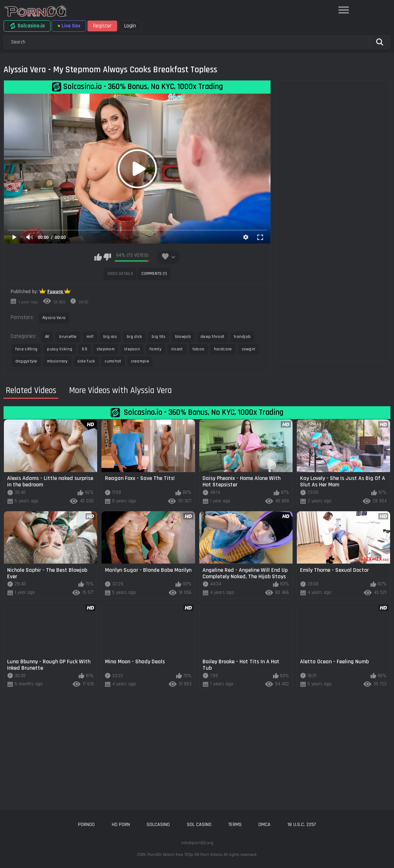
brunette (68, 337)
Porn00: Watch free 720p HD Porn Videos (185, 855)
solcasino (158, 825)
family (156, 349)
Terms (235, 825)
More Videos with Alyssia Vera (120, 391)
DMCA (264, 825)
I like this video (98, 257)
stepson (132, 349)
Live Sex (69, 26)
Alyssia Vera (54, 318)
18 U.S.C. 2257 (302, 825)
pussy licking (60, 349)
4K (47, 337)
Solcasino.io (27, 26)
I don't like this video (107, 257)
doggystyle (26, 361)
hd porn (121, 825)
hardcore (223, 349)
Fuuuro (56, 292)
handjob (242, 337)
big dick (134, 337)
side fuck (86, 361)
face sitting (27, 349)
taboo (199, 349)
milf (90, 337)
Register (102, 26)
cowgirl (249, 349)
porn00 (86, 825)
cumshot (113, 361)
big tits (158, 337)
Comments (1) (154, 274)
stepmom (106, 349)
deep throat (212, 337)
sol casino (199, 825)
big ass (110, 337)
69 (85, 349)
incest (177, 349)
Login (130, 26)
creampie (140, 361)
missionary (57, 361)
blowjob (183, 337)
